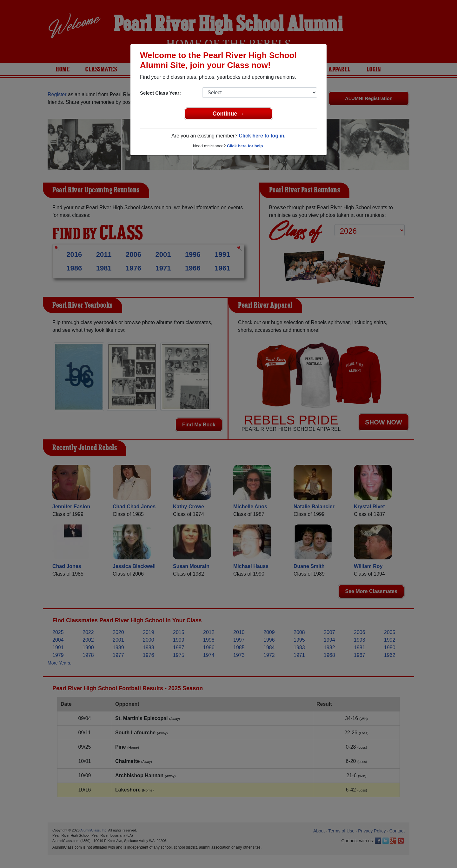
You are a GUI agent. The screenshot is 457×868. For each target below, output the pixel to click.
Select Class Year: (160, 93)
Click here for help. (245, 146)
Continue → (229, 114)
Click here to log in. (262, 136)
